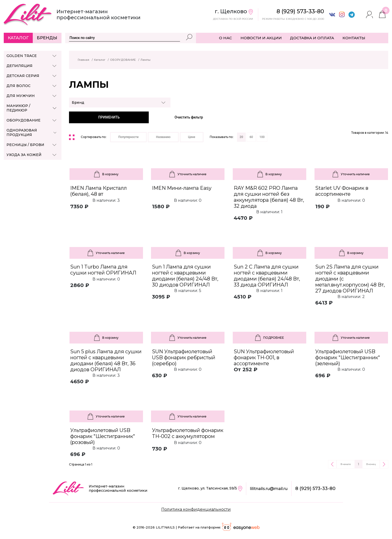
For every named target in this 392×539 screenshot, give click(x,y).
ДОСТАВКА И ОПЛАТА (312, 38)
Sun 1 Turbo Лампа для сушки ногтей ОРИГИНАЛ (103, 270)
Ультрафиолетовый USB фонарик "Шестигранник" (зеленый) (348, 357)
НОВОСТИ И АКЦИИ (261, 38)
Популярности (128, 137)
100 (262, 137)
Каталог (18, 38)
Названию (163, 137)
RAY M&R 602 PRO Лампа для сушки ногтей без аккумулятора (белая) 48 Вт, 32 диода (269, 197)
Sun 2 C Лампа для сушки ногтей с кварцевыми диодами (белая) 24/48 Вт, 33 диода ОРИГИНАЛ (267, 276)
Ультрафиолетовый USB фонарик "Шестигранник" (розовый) (103, 436)
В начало (346, 464)
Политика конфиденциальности (196, 509)
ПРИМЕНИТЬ (109, 117)
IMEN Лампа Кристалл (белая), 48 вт (98, 191)
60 (251, 137)
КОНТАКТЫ (354, 38)
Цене (192, 137)
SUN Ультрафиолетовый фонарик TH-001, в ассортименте (264, 357)
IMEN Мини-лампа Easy (182, 188)
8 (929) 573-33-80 (315, 488)
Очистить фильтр (189, 117)
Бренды (47, 38)
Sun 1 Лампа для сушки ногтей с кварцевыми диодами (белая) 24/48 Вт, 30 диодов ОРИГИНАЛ (185, 276)
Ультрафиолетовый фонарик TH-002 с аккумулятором (188, 433)
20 (241, 137)
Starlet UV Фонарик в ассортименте (342, 191)
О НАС (225, 38)
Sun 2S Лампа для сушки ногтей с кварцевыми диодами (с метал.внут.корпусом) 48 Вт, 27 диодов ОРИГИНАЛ (350, 279)
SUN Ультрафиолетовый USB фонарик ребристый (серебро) (184, 357)
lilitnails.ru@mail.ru (269, 489)
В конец (371, 464)
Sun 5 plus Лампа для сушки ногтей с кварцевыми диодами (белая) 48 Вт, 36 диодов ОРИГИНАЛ (106, 360)
